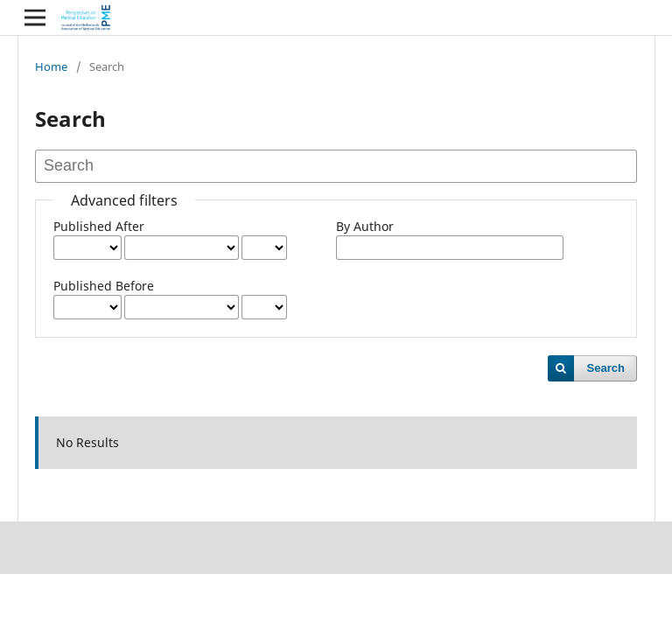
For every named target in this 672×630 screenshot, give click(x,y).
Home (51, 66)
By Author (365, 226)
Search (606, 368)
